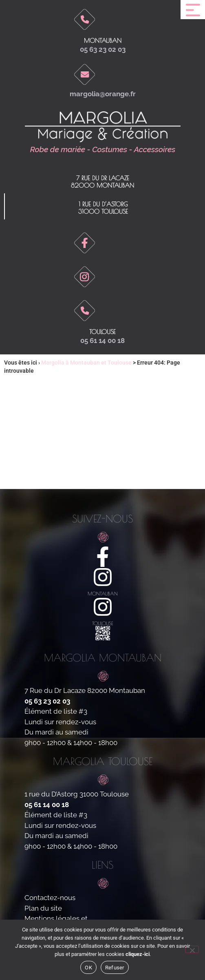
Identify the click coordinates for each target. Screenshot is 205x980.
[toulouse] (103, 607)
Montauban (103, 41)
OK (88, 968)
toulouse (102, 332)
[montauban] (103, 577)
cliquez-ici (138, 954)
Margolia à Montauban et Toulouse (86, 363)
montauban (103, 593)
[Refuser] (192, 949)
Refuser (115, 968)
